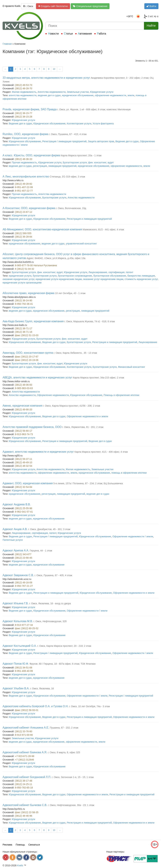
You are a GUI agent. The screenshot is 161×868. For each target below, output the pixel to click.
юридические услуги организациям (22, 283)
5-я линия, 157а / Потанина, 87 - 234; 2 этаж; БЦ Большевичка (88, 483)
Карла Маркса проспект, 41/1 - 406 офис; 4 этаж (101, 452)
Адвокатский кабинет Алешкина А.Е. (26, 728)
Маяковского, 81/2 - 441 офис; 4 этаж (103, 229)
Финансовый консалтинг (131, 367)
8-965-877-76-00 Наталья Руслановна (36, 265)
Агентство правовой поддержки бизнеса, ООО (32, 427)
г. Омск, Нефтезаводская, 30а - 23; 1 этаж (71, 805)
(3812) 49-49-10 (24, 462)
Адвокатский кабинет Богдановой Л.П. (27, 777)
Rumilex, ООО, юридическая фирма (25, 134)
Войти (151, 6)
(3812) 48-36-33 (24, 159)
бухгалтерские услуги (45, 276)
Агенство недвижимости (81, 198)
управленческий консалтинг (81, 244)
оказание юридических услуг (18, 279)
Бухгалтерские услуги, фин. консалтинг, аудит (88, 163)
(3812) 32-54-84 (24, 487)
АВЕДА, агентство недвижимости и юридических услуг (37, 377)
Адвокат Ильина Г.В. (16, 603)
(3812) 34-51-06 (24, 668)
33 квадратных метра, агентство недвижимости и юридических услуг (46, 78)
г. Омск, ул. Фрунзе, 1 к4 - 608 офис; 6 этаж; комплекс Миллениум (94, 109)
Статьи (68, 34)
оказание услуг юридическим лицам (103, 279)
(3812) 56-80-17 (24, 431)
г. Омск (28, 6)
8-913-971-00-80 (24, 735)
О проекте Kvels (11, 6)
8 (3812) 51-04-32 (25, 269)
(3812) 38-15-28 (24, 117)
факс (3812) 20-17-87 (27, 357)
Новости (53, 34)
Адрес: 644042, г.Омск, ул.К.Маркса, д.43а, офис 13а (56, 258)
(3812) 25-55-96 (24, 508)
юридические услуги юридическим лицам (59, 279)
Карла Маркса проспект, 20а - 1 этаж (81, 155)
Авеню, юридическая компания (22, 406)
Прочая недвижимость (24, 163)
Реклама (7, 845)
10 (54, 69)
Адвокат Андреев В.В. (17, 504)
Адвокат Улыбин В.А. (16, 688)
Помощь (20, 845)
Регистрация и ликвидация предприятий (89, 219)
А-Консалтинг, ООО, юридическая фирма (29, 208)
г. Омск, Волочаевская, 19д (71, 208)
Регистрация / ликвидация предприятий (64, 141)
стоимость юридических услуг (141, 279)
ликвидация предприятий (62, 166)
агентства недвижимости (23, 95)
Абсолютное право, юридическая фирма (28, 293)
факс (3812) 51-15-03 (27, 335)
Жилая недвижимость (24, 92)
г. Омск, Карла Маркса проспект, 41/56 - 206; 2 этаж (71, 406)
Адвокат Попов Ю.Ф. (16, 664)
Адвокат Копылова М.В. (18, 621)
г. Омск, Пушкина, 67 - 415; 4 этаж (68, 134)
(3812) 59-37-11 (24, 459)
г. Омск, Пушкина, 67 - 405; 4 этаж (53, 575)
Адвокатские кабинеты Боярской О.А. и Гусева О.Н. (36, 706)
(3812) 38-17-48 (24, 781)
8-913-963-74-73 (24, 434)
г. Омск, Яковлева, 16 (42, 688)
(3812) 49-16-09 (24, 583)
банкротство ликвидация (141, 276)
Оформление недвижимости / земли (133, 536)
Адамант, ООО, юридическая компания (28, 483)
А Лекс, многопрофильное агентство (26, 177)
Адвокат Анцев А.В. (15, 529)
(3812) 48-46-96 (24, 816)
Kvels (20, 865)
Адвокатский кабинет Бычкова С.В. (25, 805)
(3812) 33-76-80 (24, 731)
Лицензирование (148, 342)
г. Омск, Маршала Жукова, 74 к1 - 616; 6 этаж (89, 321)
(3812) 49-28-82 (24, 184)
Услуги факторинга (103, 124)
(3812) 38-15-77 (24, 113)
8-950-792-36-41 (24, 304)
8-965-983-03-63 (24, 388)
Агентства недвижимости (52, 92)
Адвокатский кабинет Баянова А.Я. (25, 752)
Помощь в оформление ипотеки (122, 395)
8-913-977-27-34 (24, 625)
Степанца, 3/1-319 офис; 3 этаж (67, 177)
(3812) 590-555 (23, 233)
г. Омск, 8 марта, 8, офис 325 (64, 752)
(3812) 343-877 (23, 554)
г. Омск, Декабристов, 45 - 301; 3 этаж (49, 529)
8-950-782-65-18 (24, 788)
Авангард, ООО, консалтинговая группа (28, 353)
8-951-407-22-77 (24, 191)
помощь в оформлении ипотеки (129, 473)
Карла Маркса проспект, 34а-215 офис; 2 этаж (98, 378)
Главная (7, 44)
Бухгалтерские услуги (54, 198)
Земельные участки (78, 92)
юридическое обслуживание (78, 95)
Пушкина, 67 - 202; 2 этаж (64, 728)
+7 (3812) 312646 (24, 760)
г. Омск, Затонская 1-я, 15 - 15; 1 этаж (73, 777)
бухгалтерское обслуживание (110, 276)
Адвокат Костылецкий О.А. (20, 646)
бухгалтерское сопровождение (75, 276)
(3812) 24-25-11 (24, 784)
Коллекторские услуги (79, 124)
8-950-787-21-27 (24, 586)
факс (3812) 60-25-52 (27, 628)
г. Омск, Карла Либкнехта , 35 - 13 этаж (75, 353)
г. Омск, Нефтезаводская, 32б (50, 621)
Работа (102, 34)
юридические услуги (20, 276)
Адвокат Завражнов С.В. (18, 575)
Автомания (85, 34)
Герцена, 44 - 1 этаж (41, 551)
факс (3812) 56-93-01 (27, 710)
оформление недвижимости (111, 95)
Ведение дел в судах (20, 124)
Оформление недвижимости (53, 395)
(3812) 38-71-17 (24, 328)
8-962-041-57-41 (24, 512)
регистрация (40, 166)
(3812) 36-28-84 (24, 237)
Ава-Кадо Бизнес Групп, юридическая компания (33, 321)
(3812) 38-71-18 (24, 332)
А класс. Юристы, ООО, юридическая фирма (31, 155)
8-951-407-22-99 (24, 187)
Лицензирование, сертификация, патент (111, 272)
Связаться (34, 845)
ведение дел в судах (49, 95)
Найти (151, 26)
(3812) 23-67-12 (24, 212)
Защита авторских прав (101, 141)
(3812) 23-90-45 (24, 558)
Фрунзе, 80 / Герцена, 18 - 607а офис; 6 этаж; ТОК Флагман (63, 664)
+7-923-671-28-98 (25, 756)
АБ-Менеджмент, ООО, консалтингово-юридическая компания (42, 229)
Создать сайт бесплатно (53, 6)
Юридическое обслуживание (49, 124)
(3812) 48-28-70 (24, 88)
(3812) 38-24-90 (24, 300)
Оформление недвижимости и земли (87, 416)
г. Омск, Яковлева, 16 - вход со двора (50, 603)
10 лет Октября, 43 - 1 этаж (70, 293)
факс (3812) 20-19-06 (27, 360)
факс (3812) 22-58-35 (27, 812)
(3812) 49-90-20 (24, 410)
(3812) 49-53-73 (24, 85)
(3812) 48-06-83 (24, 385)
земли (131, 95)
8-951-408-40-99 (24, 671)
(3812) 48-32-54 (24, 466)
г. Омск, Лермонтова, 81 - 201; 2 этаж (83, 427)
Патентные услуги (13, 540)
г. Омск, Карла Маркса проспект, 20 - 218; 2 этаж (64, 646)
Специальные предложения (90, 6)
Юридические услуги (102, 92)
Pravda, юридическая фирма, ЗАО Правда (30, 109)
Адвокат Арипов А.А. (16, 550)
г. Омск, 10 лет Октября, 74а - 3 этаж (89, 706)
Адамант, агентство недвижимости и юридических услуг (38, 452)
